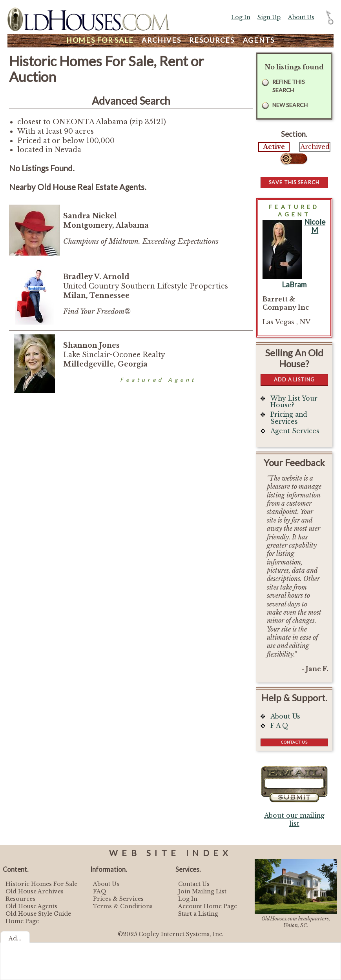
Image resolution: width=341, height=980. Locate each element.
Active (274, 147)
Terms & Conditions (123, 906)
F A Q (279, 726)
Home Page (22, 921)
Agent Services (295, 431)
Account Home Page (208, 906)
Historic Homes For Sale (41, 884)
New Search (290, 105)
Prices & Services (118, 899)
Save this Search (294, 182)
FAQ (100, 891)
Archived (315, 147)
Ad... (15, 938)
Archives (161, 40)
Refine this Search (289, 86)
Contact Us (294, 742)
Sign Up (269, 17)
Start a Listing (198, 914)
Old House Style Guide (38, 914)
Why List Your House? (294, 402)
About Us (301, 17)
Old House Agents (31, 906)
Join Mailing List (202, 891)
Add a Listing (294, 379)
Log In (241, 17)
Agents (259, 40)
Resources (212, 40)
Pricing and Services (289, 418)
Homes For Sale (100, 40)
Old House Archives (35, 891)
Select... (294, 159)
